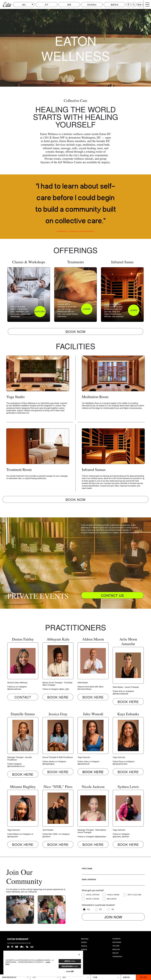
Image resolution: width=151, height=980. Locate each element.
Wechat (116, 953)
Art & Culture (134, 895)
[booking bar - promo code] (128, 977)
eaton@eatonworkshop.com (19, 943)
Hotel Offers (93, 895)
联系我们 (84, 942)
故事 (69, 5)
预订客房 (143, 977)
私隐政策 (84, 949)
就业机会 (84, 946)
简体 (139, 5)
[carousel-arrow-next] (145, 48)
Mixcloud (116, 949)
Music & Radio (93, 899)
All (89, 909)
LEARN (87, 309)
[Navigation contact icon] (134, 5)
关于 (47, 5)
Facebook (116, 939)
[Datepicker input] (45, 977)
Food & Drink (113, 895)
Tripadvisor (117, 957)
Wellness (112, 899)
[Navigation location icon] (129, 5)
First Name (87, 869)
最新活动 (115, 5)
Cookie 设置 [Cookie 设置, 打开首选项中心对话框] (70, 971)
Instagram (117, 942)
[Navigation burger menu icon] (147, 5)
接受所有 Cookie (70, 961)
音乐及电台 (92, 5)
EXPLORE (40, 311)
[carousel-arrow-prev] (6, 48)
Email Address (89, 879)
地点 (24, 5)
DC (101, 909)
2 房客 (95, 977)
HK (113, 909)
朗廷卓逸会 (85, 939)
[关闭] (79, 955)
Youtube (116, 946)
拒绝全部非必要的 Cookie (70, 966)
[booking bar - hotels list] (15, 977)
